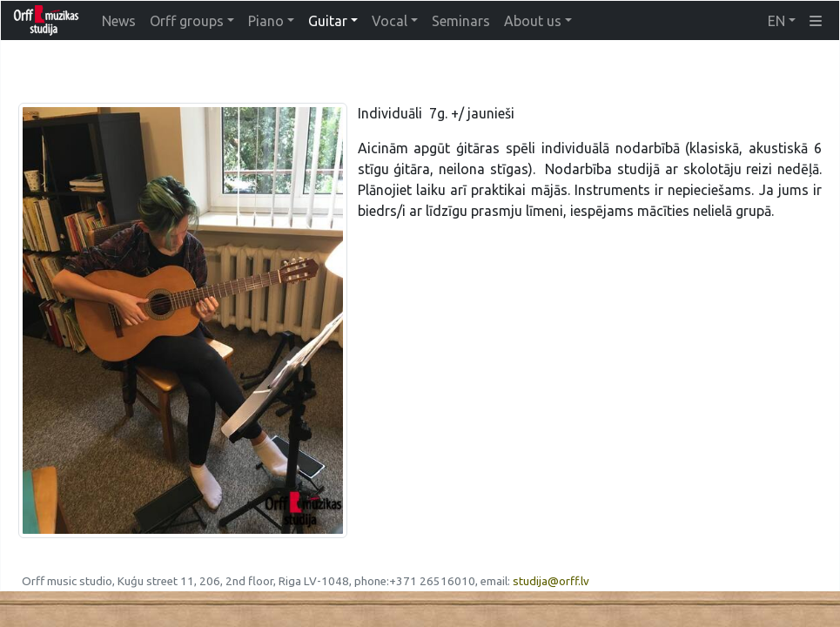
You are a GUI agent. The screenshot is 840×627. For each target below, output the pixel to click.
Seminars (461, 21)
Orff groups (187, 21)
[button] (816, 21)
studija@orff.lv (551, 581)
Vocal (390, 21)
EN (776, 21)
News (119, 21)
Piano (266, 21)
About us (533, 21)
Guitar (328, 21)
